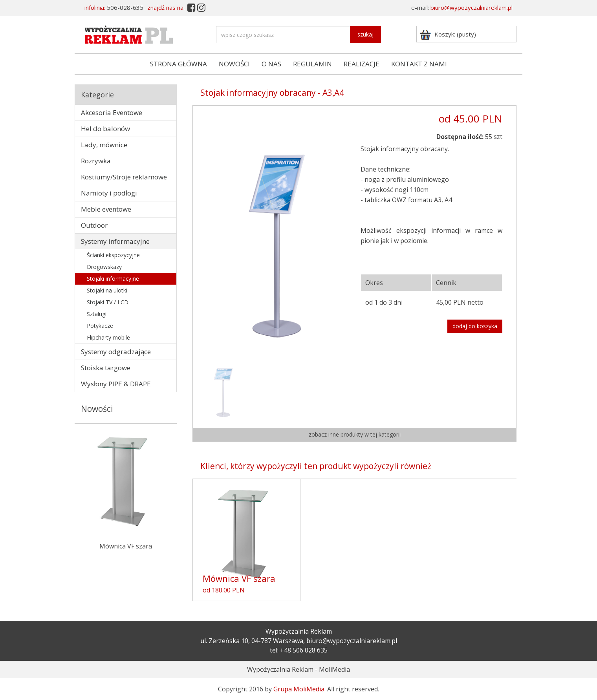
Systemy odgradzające (116, 352)
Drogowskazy (104, 267)
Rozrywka (96, 161)
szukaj (365, 34)
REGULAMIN (312, 64)
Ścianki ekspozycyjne (113, 255)
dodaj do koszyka (475, 326)
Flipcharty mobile (108, 337)
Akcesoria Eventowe (112, 112)
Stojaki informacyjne (113, 279)
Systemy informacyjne (115, 241)
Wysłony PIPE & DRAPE (116, 384)
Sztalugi (97, 314)
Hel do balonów (105, 129)
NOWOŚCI (234, 64)
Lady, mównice (104, 145)
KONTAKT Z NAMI (419, 64)
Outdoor (94, 225)
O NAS (271, 64)
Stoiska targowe (106, 368)
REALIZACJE (362, 64)
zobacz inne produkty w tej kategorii (355, 434)
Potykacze (100, 326)
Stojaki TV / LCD (108, 302)
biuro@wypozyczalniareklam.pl (472, 7)
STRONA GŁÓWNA (179, 64)
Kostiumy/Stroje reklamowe (124, 177)
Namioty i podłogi (109, 193)
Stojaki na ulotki (107, 290)
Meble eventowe (106, 209)
